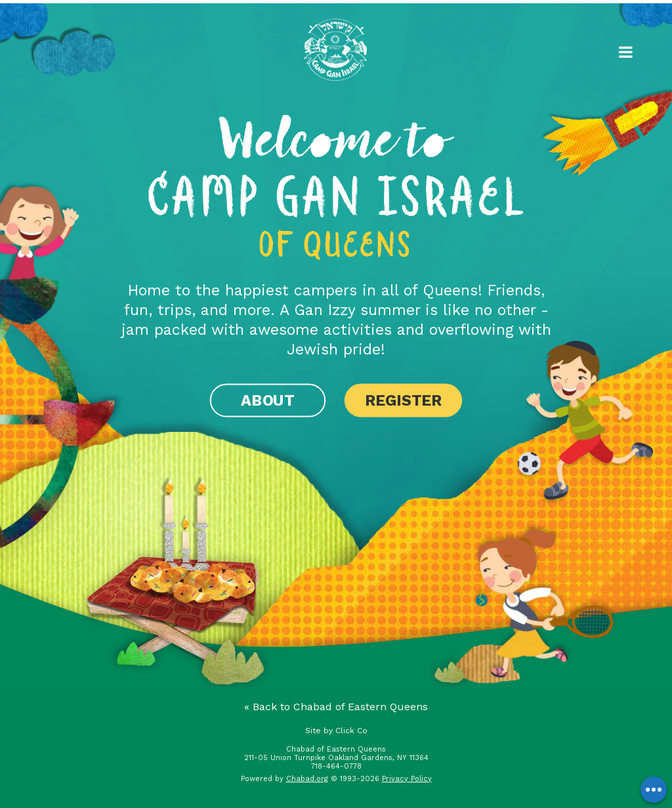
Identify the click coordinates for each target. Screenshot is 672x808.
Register (403, 400)
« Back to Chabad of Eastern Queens (336, 707)
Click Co (351, 731)
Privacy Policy (407, 779)
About (267, 400)
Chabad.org (307, 779)
